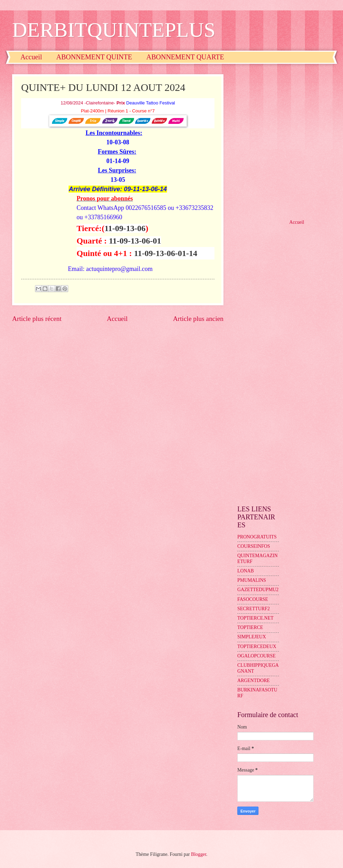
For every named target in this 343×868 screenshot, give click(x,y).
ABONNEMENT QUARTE (185, 57)
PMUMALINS (252, 580)
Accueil (31, 57)
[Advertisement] (72, 141)
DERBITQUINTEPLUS (114, 30)
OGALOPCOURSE (256, 656)
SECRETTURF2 (254, 609)
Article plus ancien (198, 319)
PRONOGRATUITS (257, 537)
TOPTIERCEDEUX (257, 646)
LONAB (246, 571)
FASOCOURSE (253, 599)
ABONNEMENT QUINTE (94, 57)
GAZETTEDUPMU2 (258, 590)
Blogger (199, 854)
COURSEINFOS (254, 546)
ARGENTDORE (254, 680)
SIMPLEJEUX (252, 637)
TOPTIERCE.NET (255, 618)
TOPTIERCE (250, 627)
